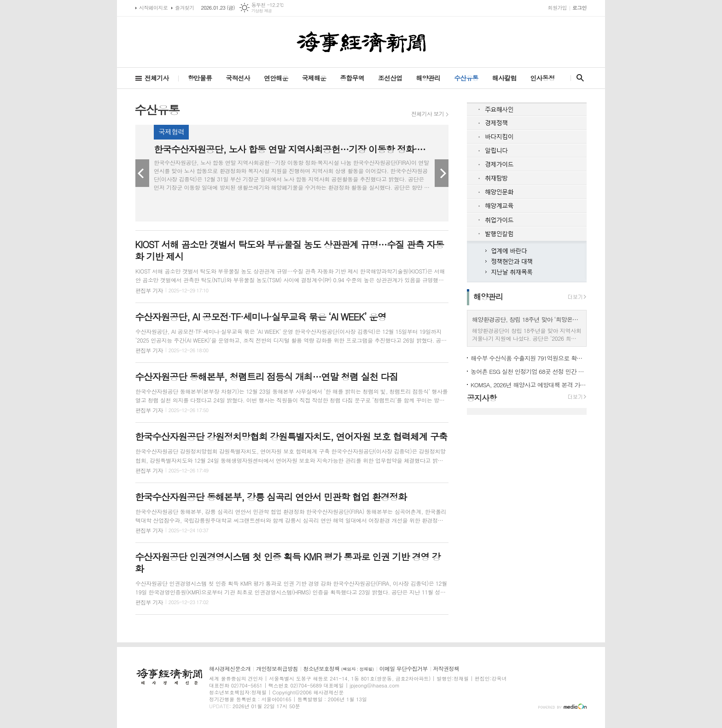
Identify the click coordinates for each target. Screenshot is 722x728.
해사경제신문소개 (230, 669)
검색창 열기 (578, 78)
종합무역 (352, 78)
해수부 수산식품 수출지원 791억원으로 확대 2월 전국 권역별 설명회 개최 (529, 358)
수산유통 (466, 78)
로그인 (579, 8)
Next (442, 173)
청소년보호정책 (339, 669)
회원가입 (557, 8)
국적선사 (238, 78)
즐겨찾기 (184, 8)
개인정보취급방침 (277, 669)
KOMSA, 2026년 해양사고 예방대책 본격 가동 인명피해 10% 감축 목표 (529, 385)
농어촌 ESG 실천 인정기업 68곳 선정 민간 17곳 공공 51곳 (529, 371)
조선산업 (390, 78)
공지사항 (482, 398)
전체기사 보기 (428, 114)
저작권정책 (446, 669)
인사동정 (542, 78)
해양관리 (428, 78)
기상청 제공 (262, 11)
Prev (142, 173)
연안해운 (276, 78)
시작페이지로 (153, 8)
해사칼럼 (504, 78)
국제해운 (314, 78)
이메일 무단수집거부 (404, 669)
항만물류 (200, 78)
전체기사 (157, 78)
